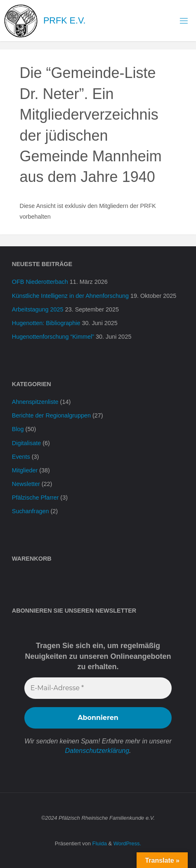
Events (21, 457)
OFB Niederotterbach (40, 282)
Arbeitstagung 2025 (38, 309)
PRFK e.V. (64, 20)
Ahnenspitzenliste (35, 402)
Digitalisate (26, 443)
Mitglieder (25, 470)
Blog (18, 429)
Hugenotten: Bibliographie (46, 323)
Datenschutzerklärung (97, 751)
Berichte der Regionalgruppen (51, 415)
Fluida (99, 843)
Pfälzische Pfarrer (35, 498)
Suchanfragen (31, 511)
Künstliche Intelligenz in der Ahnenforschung (70, 296)
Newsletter (26, 484)
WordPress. (127, 843)
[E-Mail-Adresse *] (98, 688)
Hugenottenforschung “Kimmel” (53, 337)
